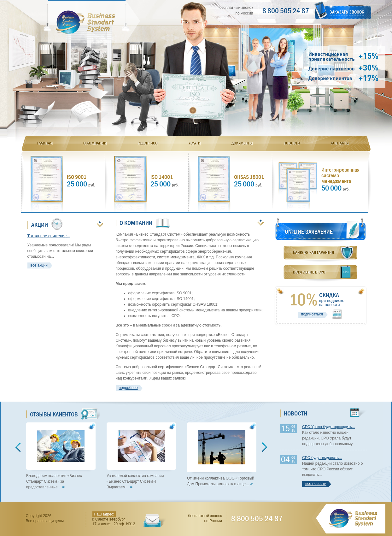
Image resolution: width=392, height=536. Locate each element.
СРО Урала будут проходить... (329, 427)
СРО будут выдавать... (322, 458)
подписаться (312, 314)
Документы (242, 143)
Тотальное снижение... (49, 236)
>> (63, 487)
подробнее (128, 388)
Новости (292, 143)
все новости (316, 484)
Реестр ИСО (148, 143)
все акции (39, 265)
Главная (45, 143)
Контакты (340, 143)
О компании (95, 143)
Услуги (195, 143)
